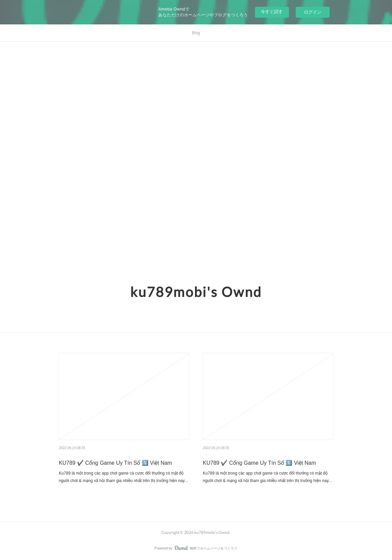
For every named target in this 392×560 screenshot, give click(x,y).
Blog (196, 33)
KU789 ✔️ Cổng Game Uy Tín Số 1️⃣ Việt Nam (115, 463)
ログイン (313, 12)
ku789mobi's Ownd (196, 292)
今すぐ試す (272, 12)
